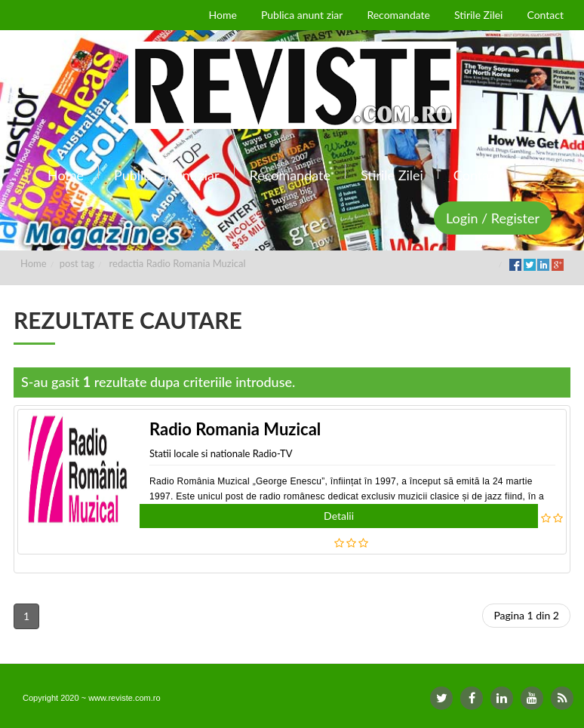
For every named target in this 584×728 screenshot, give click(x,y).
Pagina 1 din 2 (526, 615)
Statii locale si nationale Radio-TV (221, 453)
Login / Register (493, 218)
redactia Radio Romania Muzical (178, 263)
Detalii (339, 516)
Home (34, 263)
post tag (77, 263)
